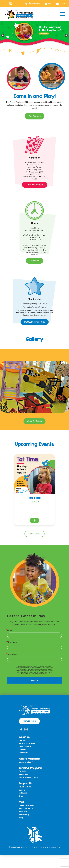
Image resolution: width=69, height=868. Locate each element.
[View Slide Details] (34, 36)
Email (10, 630)
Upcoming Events (26, 762)
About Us (24, 737)
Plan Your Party (26, 808)
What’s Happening (30, 758)
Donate (22, 790)
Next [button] (66, 35)
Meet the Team (25, 746)
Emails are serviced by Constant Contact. (34, 674)
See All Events (34, 534)
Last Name (12, 654)
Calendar (34, 261)
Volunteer (23, 793)
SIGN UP (34, 680)
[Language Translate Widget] (37, 3)
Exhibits (22, 771)
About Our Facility (34, 421)
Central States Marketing (49, 847)
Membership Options (35, 322)
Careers (61, 4)
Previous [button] (3, 35)
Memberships (25, 787)
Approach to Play (27, 743)
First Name (12, 642)
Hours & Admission (27, 805)
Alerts (49, 4)
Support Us (25, 783)
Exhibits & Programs (30, 768)
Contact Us (24, 753)
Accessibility (24, 815)
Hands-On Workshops (29, 777)
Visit (21, 802)
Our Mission (24, 740)
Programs (24, 774)
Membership (29, 721)
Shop (21, 796)
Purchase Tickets (35, 185)
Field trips (23, 811)
